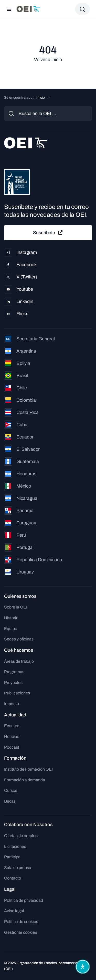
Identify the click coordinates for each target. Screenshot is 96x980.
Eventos (12, 726)
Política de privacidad (24, 900)
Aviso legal (14, 911)
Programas (14, 672)
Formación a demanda (25, 780)
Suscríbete (48, 233)
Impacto (12, 704)
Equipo (11, 629)
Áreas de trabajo (19, 661)
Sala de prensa (18, 868)
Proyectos (13, 683)
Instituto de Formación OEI (28, 769)
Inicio (41, 98)
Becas (10, 801)
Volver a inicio (48, 60)
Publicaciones (17, 693)
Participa (12, 857)
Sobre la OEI (16, 607)
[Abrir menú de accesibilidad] (83, 967)
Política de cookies (21, 922)
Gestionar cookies (21, 932)
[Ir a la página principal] (28, 9)
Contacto (13, 878)
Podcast (12, 747)
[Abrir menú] (9, 9)
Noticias (12, 736)
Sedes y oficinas (19, 639)
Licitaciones (15, 846)
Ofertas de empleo (21, 836)
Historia (11, 618)
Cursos (11, 790)
